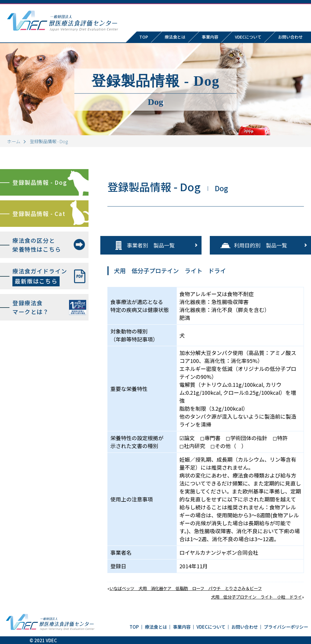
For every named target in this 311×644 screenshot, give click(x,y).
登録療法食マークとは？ (31, 307)
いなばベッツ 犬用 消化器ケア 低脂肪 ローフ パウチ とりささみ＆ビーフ (186, 588)
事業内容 (210, 37)
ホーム (14, 141)
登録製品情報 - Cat (39, 214)
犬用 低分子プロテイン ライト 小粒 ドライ (256, 597)
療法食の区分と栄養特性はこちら (37, 245)
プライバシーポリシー (286, 627)
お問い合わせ (245, 627)
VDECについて (248, 37)
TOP (144, 37)
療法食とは (175, 37)
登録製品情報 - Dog (40, 182)
